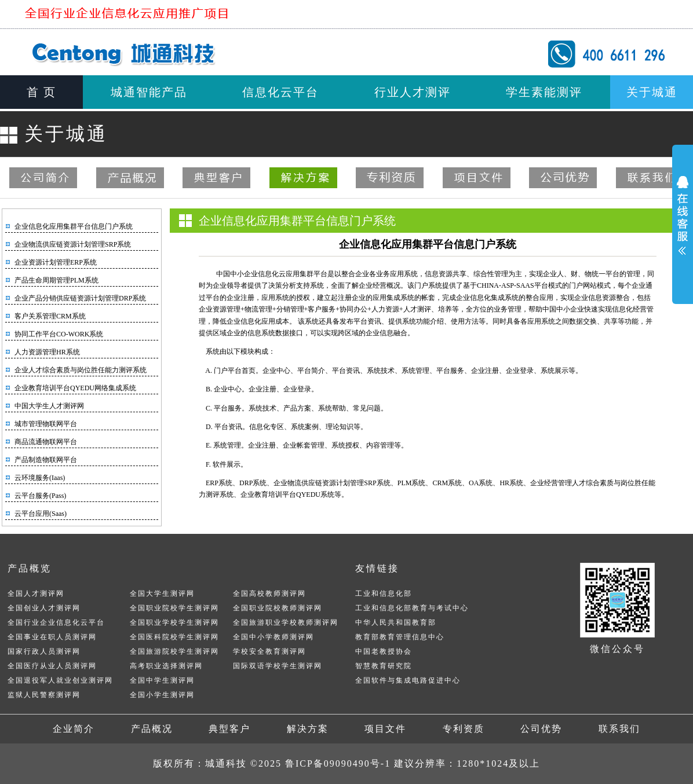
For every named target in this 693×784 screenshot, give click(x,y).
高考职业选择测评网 (166, 666)
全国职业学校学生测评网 (174, 622)
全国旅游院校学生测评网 (174, 651)
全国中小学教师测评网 (273, 637)
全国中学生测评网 (162, 680)
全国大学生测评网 (162, 594)
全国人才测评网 (36, 594)
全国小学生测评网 (162, 695)
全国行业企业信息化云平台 (56, 622)
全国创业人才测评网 (44, 608)
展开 (683, 214)
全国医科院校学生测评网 (174, 637)
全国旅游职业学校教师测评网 (286, 622)
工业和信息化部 (384, 594)
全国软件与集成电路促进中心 (408, 680)
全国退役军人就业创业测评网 (60, 680)
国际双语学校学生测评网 (278, 666)
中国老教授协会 (384, 651)
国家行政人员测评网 (44, 651)
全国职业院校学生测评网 (174, 608)
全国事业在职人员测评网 (52, 637)
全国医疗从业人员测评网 (52, 666)
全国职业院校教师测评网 (278, 608)
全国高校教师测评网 (269, 594)
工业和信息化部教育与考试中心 (412, 608)
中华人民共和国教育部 (396, 622)
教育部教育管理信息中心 (400, 637)
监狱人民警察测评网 (44, 695)
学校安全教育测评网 (269, 651)
